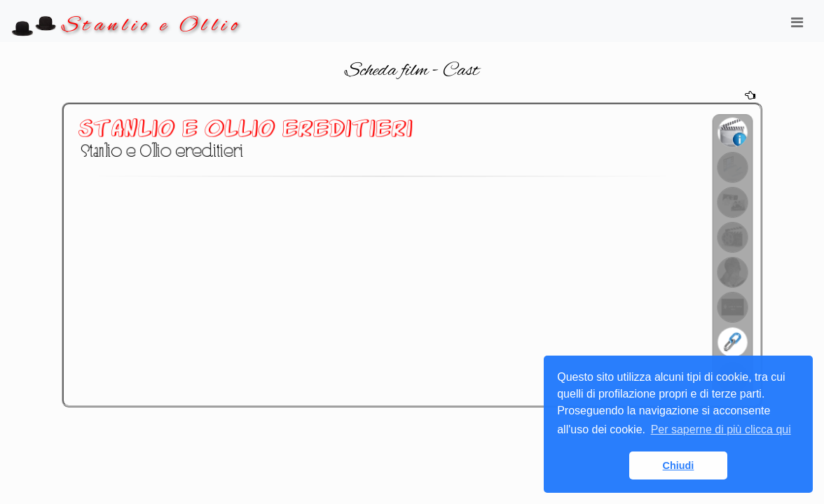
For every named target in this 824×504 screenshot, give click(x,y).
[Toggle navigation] (797, 26)
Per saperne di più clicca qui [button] (721, 429)
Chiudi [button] (679, 465)
